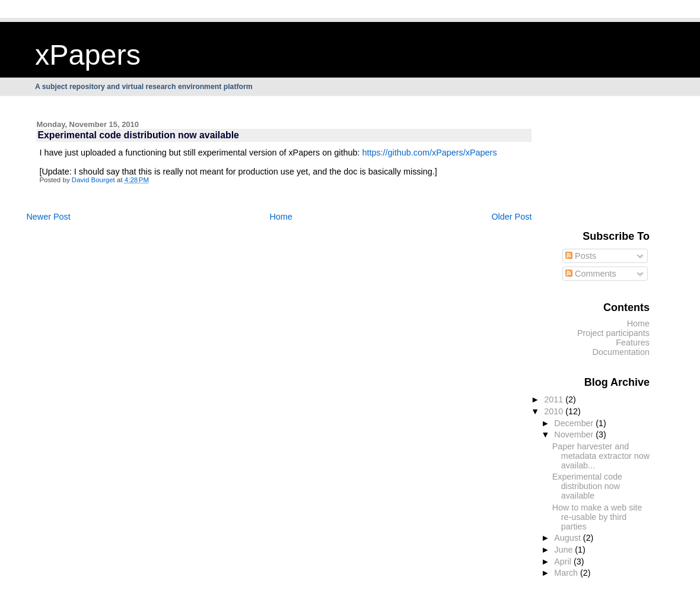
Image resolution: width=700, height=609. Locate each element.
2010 (555, 411)
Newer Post (48, 217)
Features (633, 342)
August (569, 538)
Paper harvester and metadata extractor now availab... (601, 456)
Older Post (511, 217)
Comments (591, 274)
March (567, 573)
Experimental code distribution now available (587, 486)
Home (281, 217)
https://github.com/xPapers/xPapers (429, 153)
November (575, 434)
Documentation (621, 352)
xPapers (88, 55)
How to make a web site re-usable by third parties (597, 517)
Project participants (613, 333)
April (564, 562)
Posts (581, 256)
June (564, 550)
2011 (555, 399)
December (575, 423)
